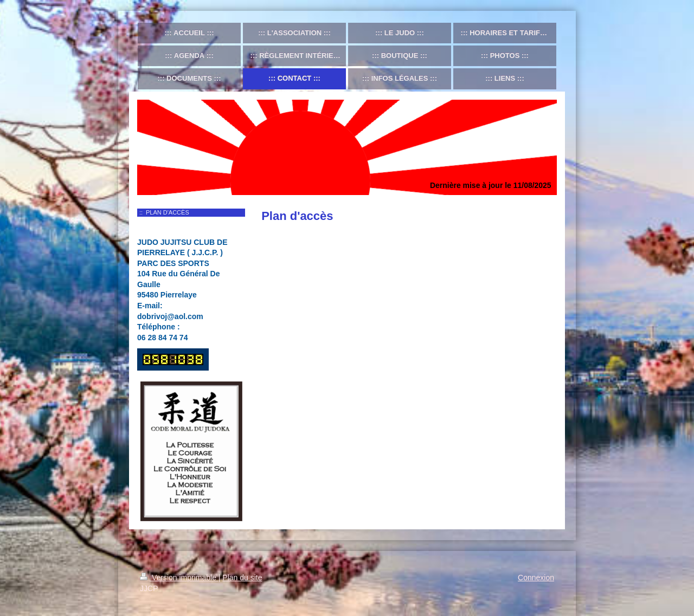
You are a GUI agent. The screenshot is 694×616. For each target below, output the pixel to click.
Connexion (536, 578)
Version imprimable (179, 578)
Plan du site (242, 578)
